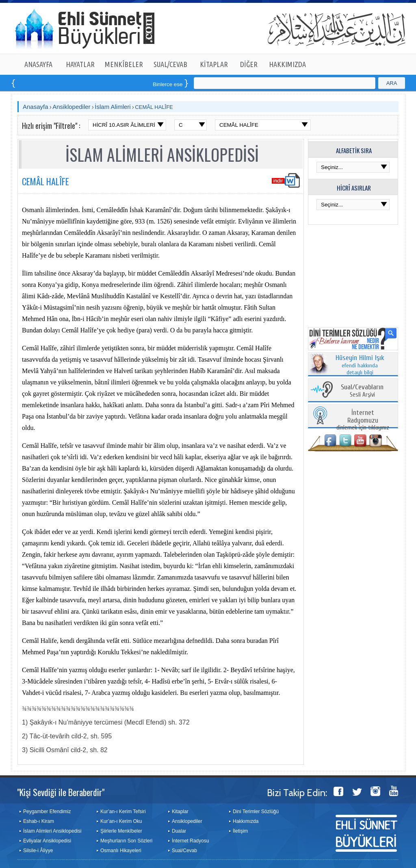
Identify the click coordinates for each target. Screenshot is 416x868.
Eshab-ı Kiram (39, 821)
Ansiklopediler (71, 107)
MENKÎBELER (124, 64)
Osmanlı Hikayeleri (121, 851)
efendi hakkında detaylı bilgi (360, 365)
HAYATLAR (80, 64)
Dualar (179, 831)
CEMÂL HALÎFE (154, 107)
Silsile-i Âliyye (38, 851)
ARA (392, 83)
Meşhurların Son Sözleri (126, 841)
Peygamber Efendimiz (47, 812)
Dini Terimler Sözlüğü (256, 812)
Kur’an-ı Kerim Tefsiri (123, 812)
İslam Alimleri (113, 107)
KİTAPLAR (214, 64)
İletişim (240, 831)
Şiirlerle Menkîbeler (121, 831)
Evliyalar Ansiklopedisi (47, 841)
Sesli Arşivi (362, 391)
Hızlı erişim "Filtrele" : (51, 126)
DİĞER (249, 64)
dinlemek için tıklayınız (363, 420)
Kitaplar (180, 812)
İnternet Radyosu (190, 841)
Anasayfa (36, 107)
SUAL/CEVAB (170, 64)
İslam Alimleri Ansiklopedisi (52, 831)
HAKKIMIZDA (287, 64)
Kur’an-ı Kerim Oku (121, 821)
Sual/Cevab (184, 851)
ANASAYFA (38, 64)
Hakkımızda (246, 821)
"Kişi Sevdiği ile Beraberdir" (61, 792)
